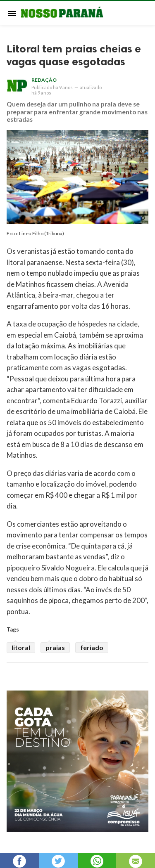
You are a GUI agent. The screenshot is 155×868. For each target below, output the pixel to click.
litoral (21, 647)
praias (55, 647)
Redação (44, 80)
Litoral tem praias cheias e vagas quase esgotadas (74, 55)
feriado (92, 647)
